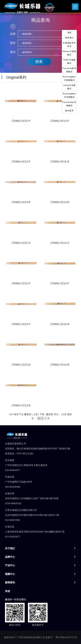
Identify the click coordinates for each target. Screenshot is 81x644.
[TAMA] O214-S (60, 243)
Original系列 (15, 77)
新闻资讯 (10, 582)
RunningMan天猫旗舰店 (69, 78)
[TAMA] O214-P (60, 283)
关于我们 (10, 548)
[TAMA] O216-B (60, 324)
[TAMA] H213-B (60, 202)
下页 (42, 414)
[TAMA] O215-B (21, 365)
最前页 (28, 414)
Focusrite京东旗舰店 (69, 104)
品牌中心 (10, 557)
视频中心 (10, 574)
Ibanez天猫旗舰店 (69, 53)
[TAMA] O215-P (21, 283)
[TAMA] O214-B (60, 365)
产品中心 (10, 565)
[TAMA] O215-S (21, 243)
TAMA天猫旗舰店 (69, 61)
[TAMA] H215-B (60, 162)
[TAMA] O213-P (21, 324)
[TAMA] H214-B (21, 202)
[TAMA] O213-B (21, 405)
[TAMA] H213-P (21, 162)
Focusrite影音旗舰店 (69, 70)
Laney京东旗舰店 (69, 87)
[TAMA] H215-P (21, 121)
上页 (35, 414)
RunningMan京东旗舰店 (69, 95)
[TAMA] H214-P (60, 121)
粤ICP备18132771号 (66, 637)
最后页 (50, 414)
